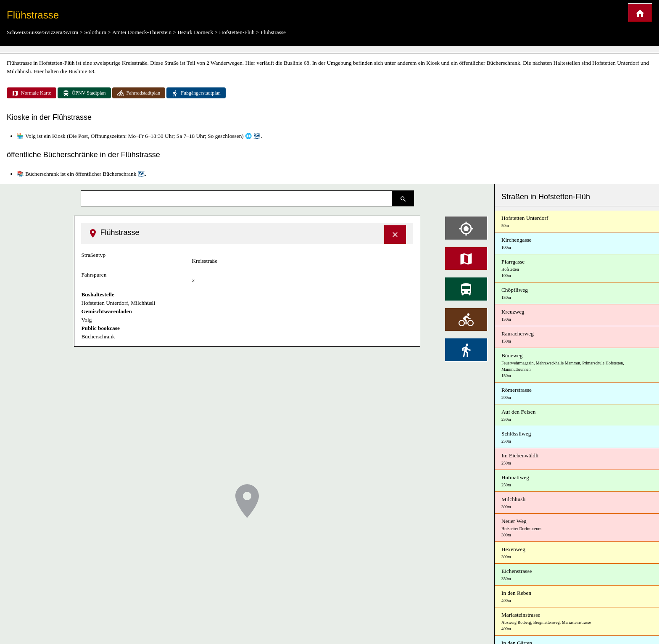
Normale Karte (32, 93)
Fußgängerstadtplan (196, 93)
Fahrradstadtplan (139, 93)
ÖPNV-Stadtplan (84, 93)
